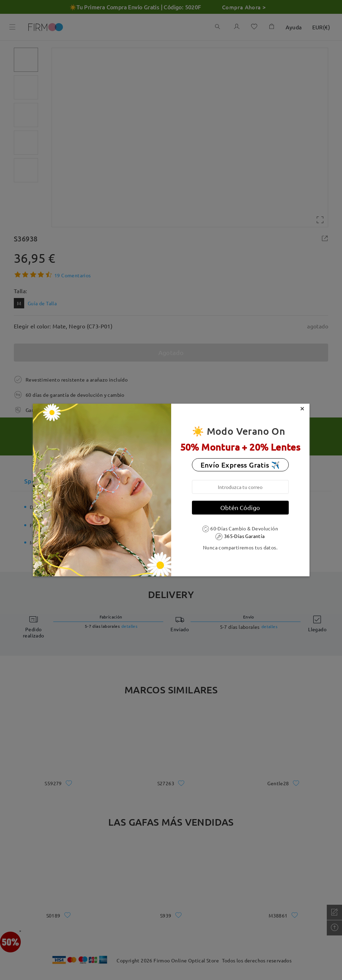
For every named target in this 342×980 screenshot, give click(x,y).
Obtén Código (240, 507)
